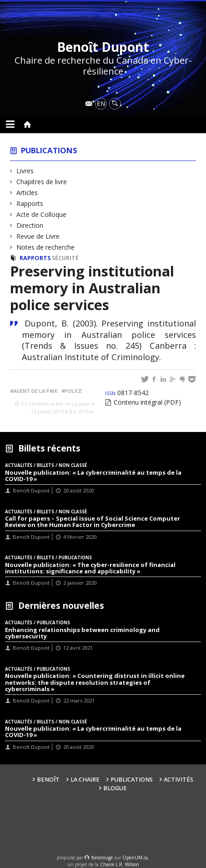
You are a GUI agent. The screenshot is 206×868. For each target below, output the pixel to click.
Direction (30, 225)
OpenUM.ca (135, 858)
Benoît (48, 780)
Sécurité (65, 258)
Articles (27, 193)
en (101, 103)
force (102, 858)
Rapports (30, 203)
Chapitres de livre (42, 182)
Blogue (115, 788)
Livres (25, 171)
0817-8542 (127, 393)
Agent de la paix (35, 391)
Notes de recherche (46, 247)
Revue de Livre (38, 236)
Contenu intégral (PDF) (147, 402)
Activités (178, 780)
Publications (49, 150)
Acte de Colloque (42, 214)
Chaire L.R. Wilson (120, 864)
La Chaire (85, 780)
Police (73, 391)
